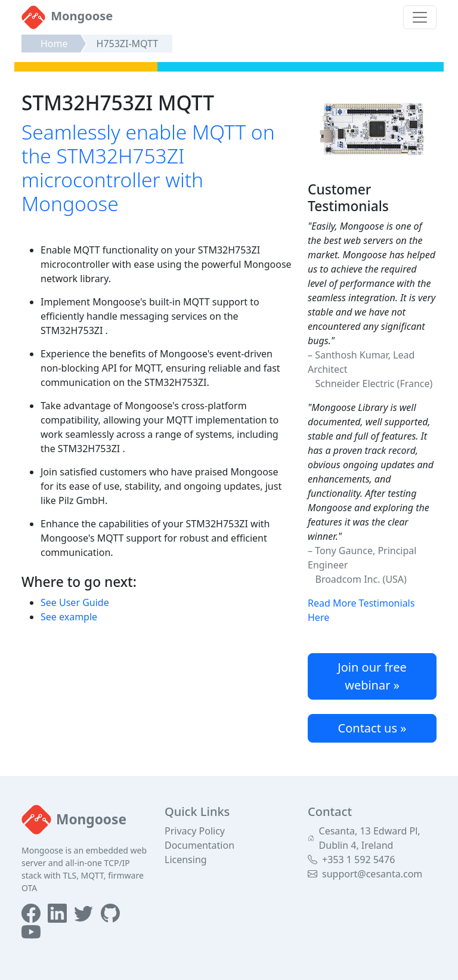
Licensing (186, 860)
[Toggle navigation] (420, 17)
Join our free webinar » (372, 676)
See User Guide (75, 602)
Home (54, 44)
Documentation (199, 845)
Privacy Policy (195, 831)
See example (69, 617)
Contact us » (372, 728)
